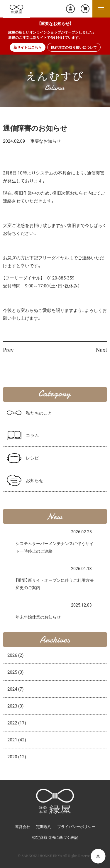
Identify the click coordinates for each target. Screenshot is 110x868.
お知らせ (35, 480)
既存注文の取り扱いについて (74, 47)
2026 (16, 655)
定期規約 (44, 827)
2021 (17, 740)
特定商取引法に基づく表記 (55, 838)
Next (101, 350)
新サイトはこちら (28, 47)
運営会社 (23, 827)
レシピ (32, 458)
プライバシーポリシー (76, 827)
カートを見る (85, 9)
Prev (8, 350)
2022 (17, 723)
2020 (17, 757)
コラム (32, 435)
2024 (16, 689)
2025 (16, 672)
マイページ (70, 9)
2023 (16, 706)
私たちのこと (39, 413)
